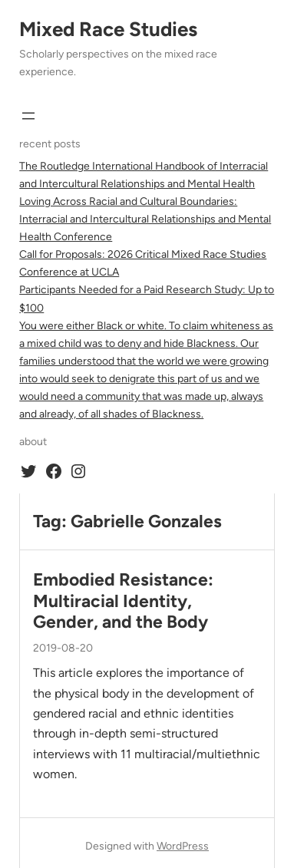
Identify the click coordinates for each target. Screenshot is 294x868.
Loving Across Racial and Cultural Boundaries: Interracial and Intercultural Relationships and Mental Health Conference (145, 219)
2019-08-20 (63, 648)
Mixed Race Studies (108, 29)
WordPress (183, 846)
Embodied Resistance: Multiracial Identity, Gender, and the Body (123, 601)
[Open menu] (28, 116)
